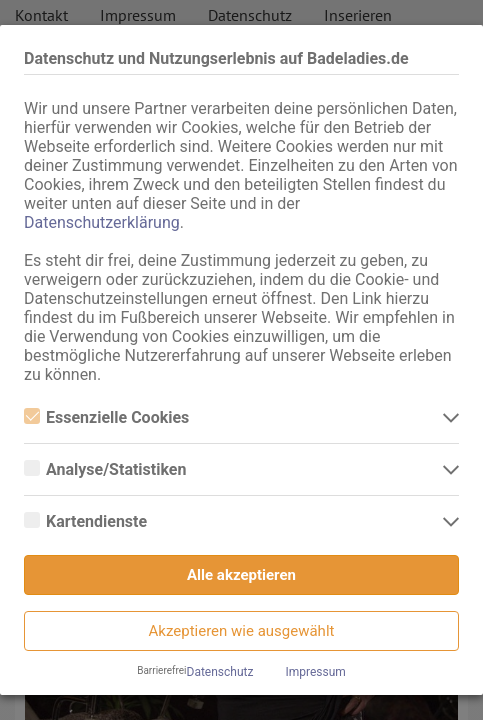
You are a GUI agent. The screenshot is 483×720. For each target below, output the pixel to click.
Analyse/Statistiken (105, 469)
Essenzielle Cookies (106, 417)
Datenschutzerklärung (102, 222)
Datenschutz (220, 672)
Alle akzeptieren (241, 575)
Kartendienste (85, 521)
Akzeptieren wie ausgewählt (242, 631)
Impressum (315, 672)
